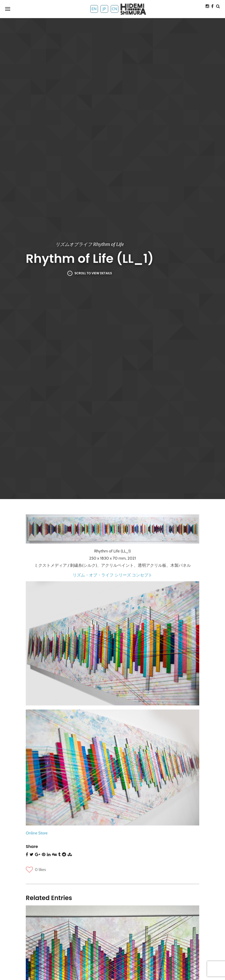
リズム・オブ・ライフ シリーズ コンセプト (112, 575)
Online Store (37, 833)
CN (114, 9)
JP (104, 9)
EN (94, 9)
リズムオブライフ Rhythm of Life (90, 244)
